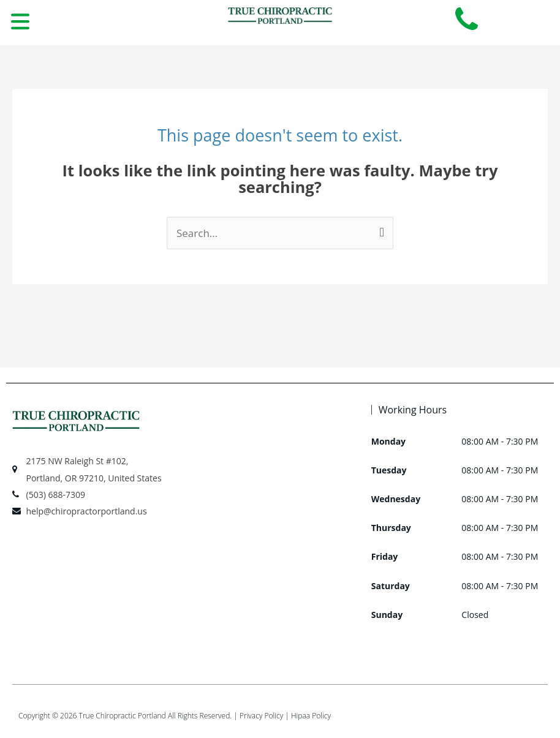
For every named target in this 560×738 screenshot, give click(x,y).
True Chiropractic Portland (123, 716)
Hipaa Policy (311, 716)
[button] (20, 22)
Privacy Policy (261, 716)
